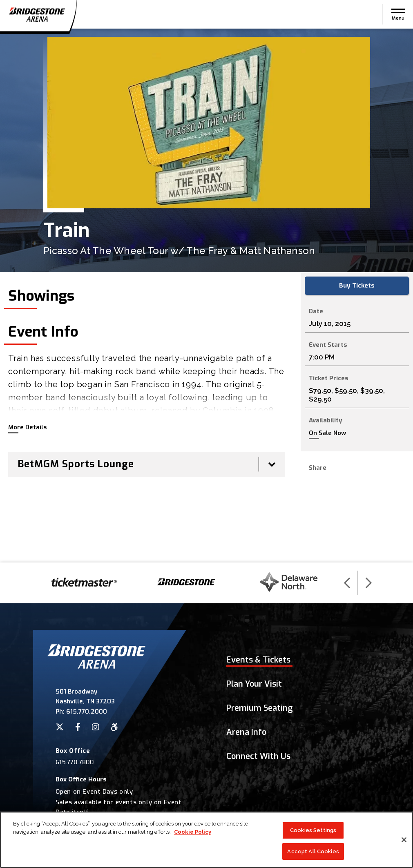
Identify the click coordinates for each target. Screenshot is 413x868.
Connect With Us (258, 756)
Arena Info (246, 732)
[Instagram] (96, 727)
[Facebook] (78, 727)
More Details (27, 427)
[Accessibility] (114, 727)
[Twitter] (60, 727)
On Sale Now (327, 433)
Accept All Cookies (313, 853)
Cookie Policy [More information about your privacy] (193, 834)
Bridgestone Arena (37, 15)
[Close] (404, 842)
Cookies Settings (313, 832)
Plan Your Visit (254, 684)
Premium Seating (260, 708)
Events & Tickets (258, 660)
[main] (206, 296)
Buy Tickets (357, 286)
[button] (398, 14)
